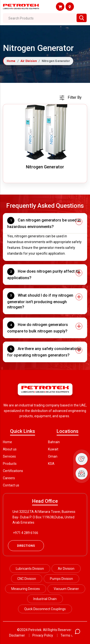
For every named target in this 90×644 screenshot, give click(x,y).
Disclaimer (17, 635)
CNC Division (27, 579)
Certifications (13, 471)
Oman (53, 456)
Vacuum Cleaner (66, 589)
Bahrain (54, 442)
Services (9, 456)
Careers (9, 478)
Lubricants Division (30, 569)
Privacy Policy (43, 635)
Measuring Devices (26, 589)
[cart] (71, 98)
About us (10, 449)
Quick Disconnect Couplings (45, 609)
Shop (60, 7)
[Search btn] (82, 18)
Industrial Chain (45, 599)
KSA (51, 464)
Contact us (11, 485)
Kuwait (53, 449)
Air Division (29, 61)
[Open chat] (78, 632)
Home (11, 61)
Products (10, 464)
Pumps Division (61, 579)
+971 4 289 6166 (26, 533)
